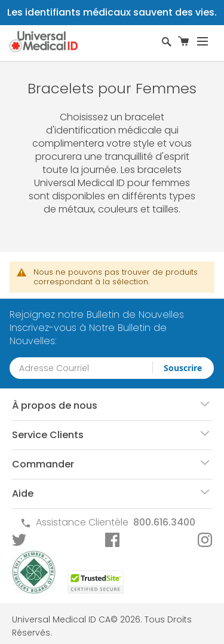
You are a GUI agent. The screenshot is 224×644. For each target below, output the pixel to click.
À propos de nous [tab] (55, 405)
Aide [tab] (23, 493)
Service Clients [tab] (48, 435)
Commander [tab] (43, 464)
